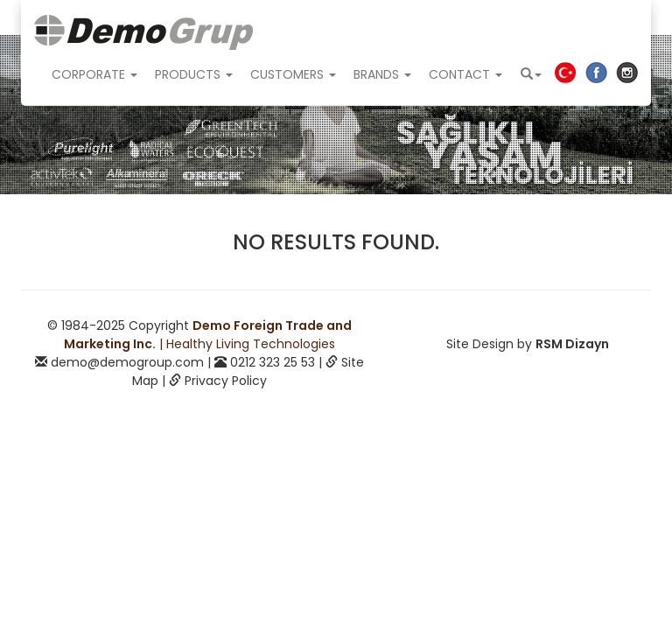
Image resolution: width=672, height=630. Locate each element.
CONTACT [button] (465, 74)
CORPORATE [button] (94, 74)
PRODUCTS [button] (194, 74)
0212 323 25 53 (273, 362)
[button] (531, 74)
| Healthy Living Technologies (208, 335)
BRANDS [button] (382, 74)
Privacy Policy (226, 381)
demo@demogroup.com (127, 362)
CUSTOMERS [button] (293, 74)
